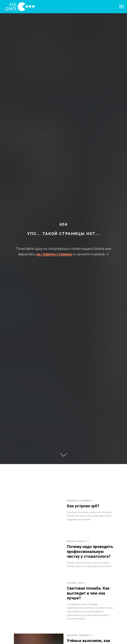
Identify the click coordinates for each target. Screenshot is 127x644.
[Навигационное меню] (121, 7)
